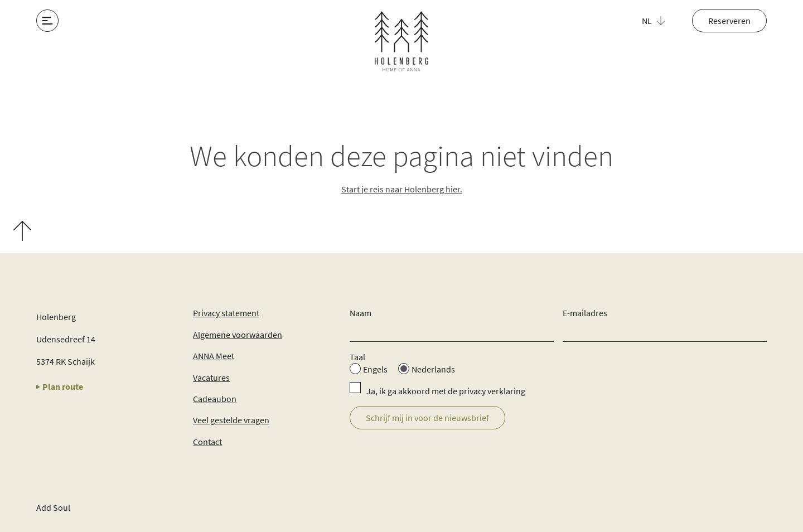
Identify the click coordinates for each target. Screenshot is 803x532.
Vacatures (211, 378)
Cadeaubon (215, 399)
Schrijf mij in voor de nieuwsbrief (427, 418)
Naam (361, 313)
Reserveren (729, 21)
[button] (660, 21)
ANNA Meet (214, 356)
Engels (375, 369)
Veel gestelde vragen (231, 420)
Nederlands (433, 369)
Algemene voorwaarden (238, 335)
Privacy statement (226, 313)
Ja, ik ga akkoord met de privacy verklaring (446, 391)
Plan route (60, 386)
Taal (357, 357)
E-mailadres (585, 313)
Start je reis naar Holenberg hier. (402, 189)
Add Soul (53, 507)
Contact (207, 442)
